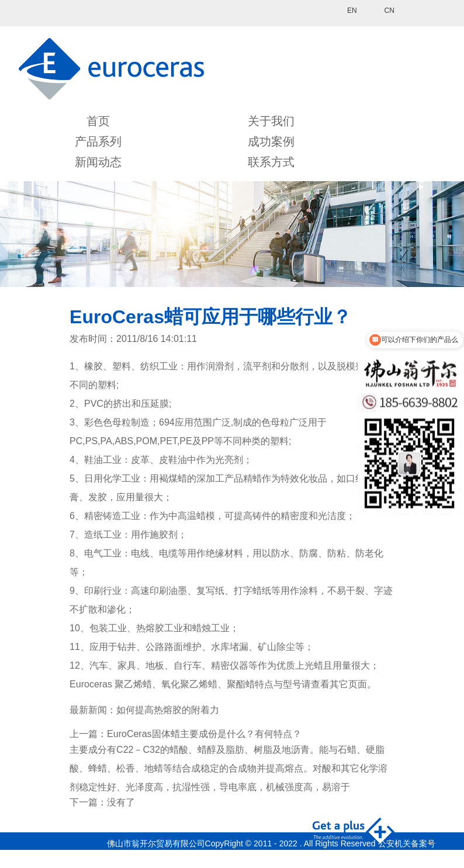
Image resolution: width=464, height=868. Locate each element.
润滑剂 (220, 366)
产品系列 (98, 141)
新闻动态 (98, 162)
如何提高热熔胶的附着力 (168, 710)
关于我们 (271, 121)
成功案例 (271, 141)
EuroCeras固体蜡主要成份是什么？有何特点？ (204, 734)
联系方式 (271, 162)
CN (389, 11)
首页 (98, 121)
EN (352, 11)
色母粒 (275, 422)
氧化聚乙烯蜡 (189, 684)
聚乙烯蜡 (133, 684)
